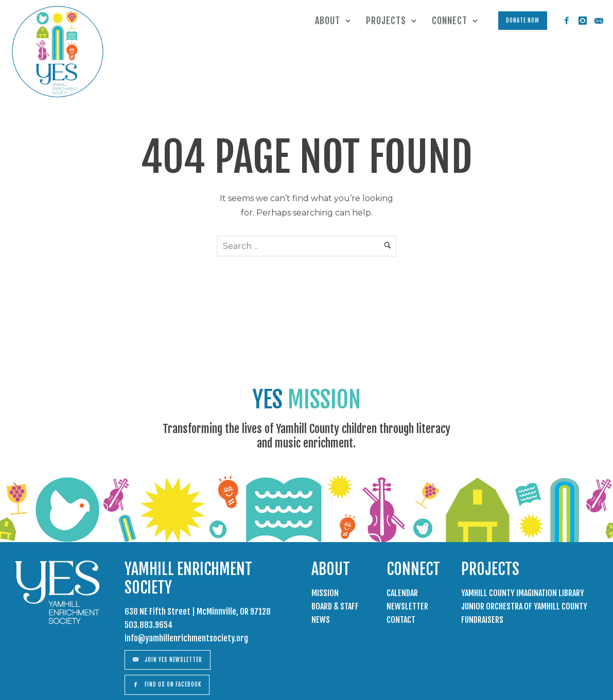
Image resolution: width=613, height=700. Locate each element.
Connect (449, 21)
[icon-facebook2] (566, 21)
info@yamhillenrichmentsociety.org (186, 638)
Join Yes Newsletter (168, 660)
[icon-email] (598, 21)
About (327, 21)
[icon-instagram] (582, 21)
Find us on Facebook (167, 685)
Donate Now (522, 21)
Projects (386, 21)
